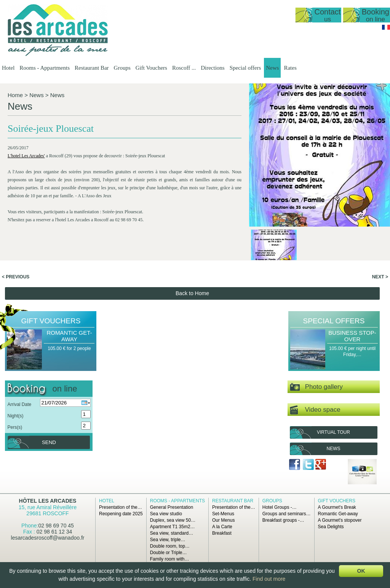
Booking (376, 15)
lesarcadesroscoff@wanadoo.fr (48, 538)
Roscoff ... (184, 68)
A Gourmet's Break (337, 507)
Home (15, 95)
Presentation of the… (121, 507)
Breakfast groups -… (283, 520)
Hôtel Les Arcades (48, 501)
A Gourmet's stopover (340, 520)
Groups (122, 68)
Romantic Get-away (69, 336)
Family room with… (170, 559)
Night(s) (15, 416)
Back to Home (192, 293)
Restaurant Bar (92, 68)
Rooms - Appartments (45, 68)
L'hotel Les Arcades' (26, 156)
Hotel (8, 68)
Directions (213, 68)
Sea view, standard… (172, 533)
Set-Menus (223, 514)
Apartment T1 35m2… (173, 527)
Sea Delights (331, 527)
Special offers (245, 68)
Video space (315, 410)
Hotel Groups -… (280, 507)
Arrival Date (19, 404)
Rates (290, 68)
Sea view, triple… (168, 540)
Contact (327, 15)
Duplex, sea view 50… (173, 520)
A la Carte (222, 527)
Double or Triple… (169, 553)
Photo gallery (316, 387)
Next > (380, 277)
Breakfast (222, 533)
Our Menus (223, 520)
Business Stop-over (352, 336)
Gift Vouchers (151, 68)
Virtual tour (333, 432)
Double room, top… (170, 546)
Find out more (269, 579)
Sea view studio (166, 514)
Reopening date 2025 (121, 514)
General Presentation (172, 507)
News (272, 68)
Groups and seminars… (287, 514)
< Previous (16, 277)
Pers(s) (15, 427)
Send (49, 442)
